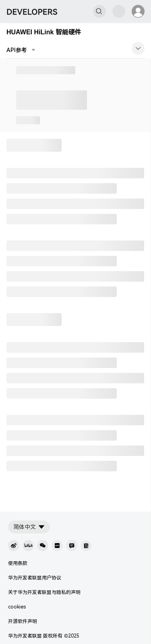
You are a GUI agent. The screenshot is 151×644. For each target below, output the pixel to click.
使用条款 (18, 563)
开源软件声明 (23, 621)
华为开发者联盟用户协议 (35, 578)
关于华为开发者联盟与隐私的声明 (44, 592)
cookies (17, 607)
